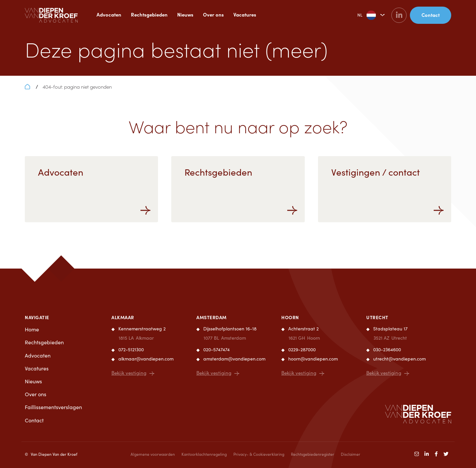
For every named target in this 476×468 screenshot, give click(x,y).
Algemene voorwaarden (153, 454)
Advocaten (109, 14)
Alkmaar (123, 317)
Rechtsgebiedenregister (313, 454)
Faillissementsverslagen (53, 407)
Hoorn (290, 317)
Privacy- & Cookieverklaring (259, 454)
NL (361, 15)
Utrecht (377, 317)
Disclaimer (351, 454)
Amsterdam (212, 317)
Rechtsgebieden (149, 14)
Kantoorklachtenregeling (204, 454)
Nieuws (185, 14)
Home (32, 329)
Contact (34, 420)
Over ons (213, 14)
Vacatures (245, 14)
